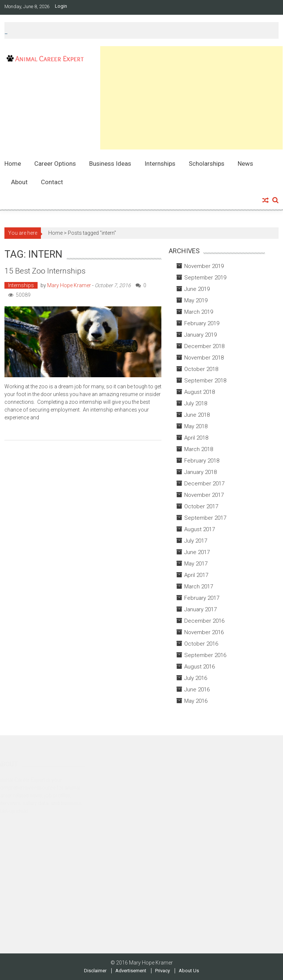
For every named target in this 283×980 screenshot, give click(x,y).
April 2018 (196, 438)
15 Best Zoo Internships (45, 271)
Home (13, 164)
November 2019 (204, 266)
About (19, 182)
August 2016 (200, 667)
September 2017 (205, 518)
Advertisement (131, 971)
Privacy (163, 971)
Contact (52, 182)
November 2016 (204, 632)
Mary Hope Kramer (69, 285)
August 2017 (200, 529)
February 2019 (202, 323)
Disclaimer (95, 971)
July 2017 (196, 541)
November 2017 (204, 495)
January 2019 (200, 335)
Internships (160, 164)
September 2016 (205, 655)
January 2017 (200, 609)
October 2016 (201, 644)
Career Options (55, 164)
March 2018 (199, 449)
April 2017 (196, 575)
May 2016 (196, 701)
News (245, 164)
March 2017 (199, 587)
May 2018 (196, 426)
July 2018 (196, 403)
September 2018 (205, 381)
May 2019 (196, 300)
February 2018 (202, 461)
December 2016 (204, 621)
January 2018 (200, 472)
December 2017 (204, 484)
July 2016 (196, 678)
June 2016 (197, 690)
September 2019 (205, 278)
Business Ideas (110, 164)
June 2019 (197, 289)
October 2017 (201, 506)
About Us (189, 971)
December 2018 (204, 346)
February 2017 (202, 598)
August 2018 (200, 392)
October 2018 (201, 369)
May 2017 (196, 564)
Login (61, 6)
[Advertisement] (191, 98)
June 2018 (197, 415)
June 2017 (197, 552)
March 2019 (199, 312)
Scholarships (207, 164)
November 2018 (204, 358)
